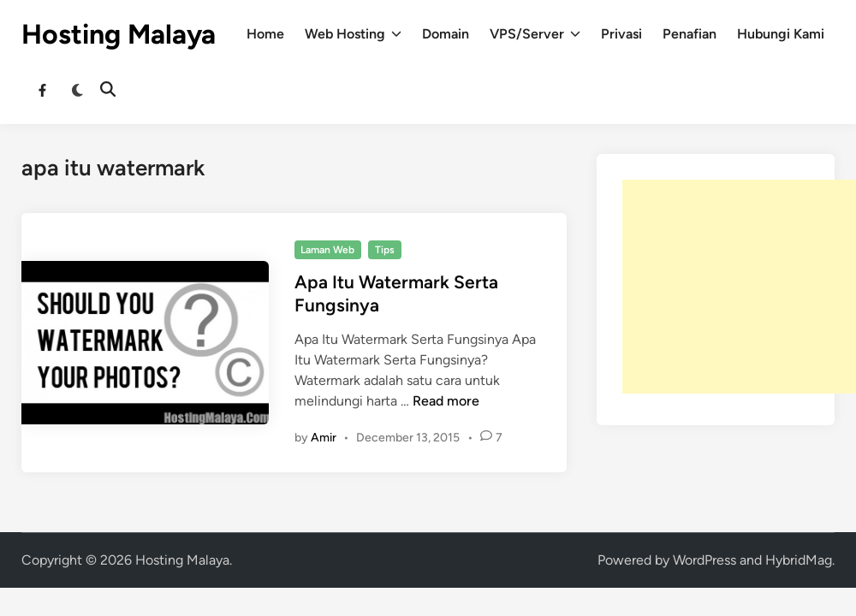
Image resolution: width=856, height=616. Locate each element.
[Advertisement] (739, 287)
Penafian (690, 34)
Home (265, 34)
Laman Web (327, 250)
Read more (446, 401)
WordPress (704, 560)
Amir (324, 438)
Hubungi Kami (781, 34)
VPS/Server (535, 34)
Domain (446, 34)
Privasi (621, 34)
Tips (385, 250)
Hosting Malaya (119, 34)
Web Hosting (353, 34)
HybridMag (799, 560)
